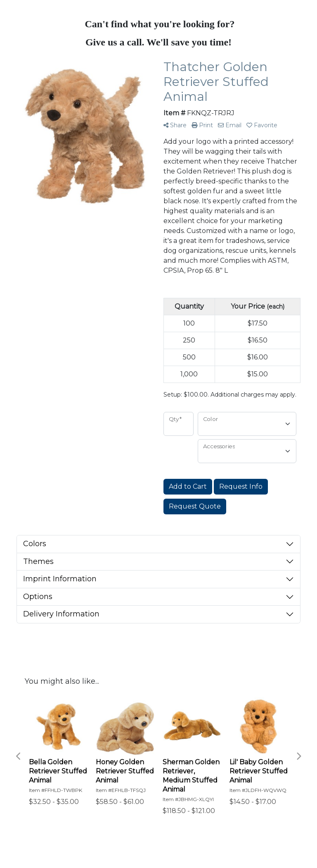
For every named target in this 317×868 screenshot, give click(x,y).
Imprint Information (60, 579)
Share (175, 125)
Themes (38, 561)
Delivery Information (61, 614)
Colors (35, 544)
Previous (19, 756)
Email (230, 125)
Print (202, 125)
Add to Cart (188, 486)
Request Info (241, 486)
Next (298, 756)
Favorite (262, 125)
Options (38, 597)
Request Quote (195, 506)
